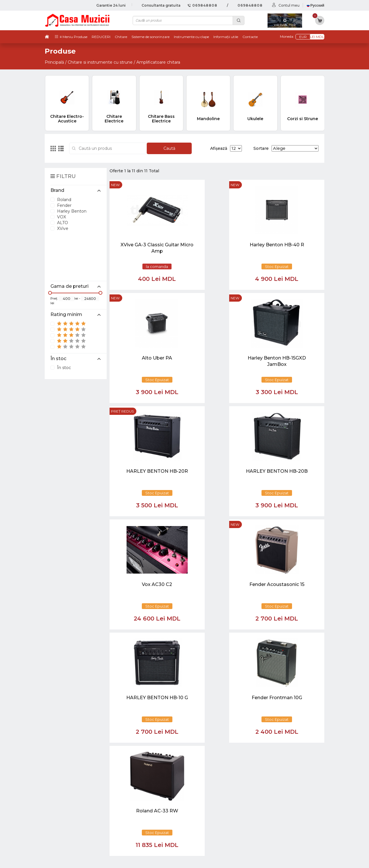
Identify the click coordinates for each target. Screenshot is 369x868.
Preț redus (122, 298)
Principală (54, 62)
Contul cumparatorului (221, 810)
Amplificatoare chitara (158, 62)
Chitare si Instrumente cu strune (283, 774)
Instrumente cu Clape (272, 786)
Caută (169, 148)
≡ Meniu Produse (74, 37)
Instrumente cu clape (191, 37)
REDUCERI (101, 37)
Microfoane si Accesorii (273, 803)
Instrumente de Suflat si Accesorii (284, 798)
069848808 (203, 5)
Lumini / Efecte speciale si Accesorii (286, 816)
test (202, 792)
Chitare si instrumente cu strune (100, 62)
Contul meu (289, 5)
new (115, 185)
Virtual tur (208, 780)
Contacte (250, 37)
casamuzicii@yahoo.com (75, 690)
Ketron (205, 786)
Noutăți (205, 774)
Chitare (121, 37)
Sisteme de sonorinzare (150, 37)
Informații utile (226, 37)
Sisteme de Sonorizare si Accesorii (284, 810)
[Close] (202, 737)
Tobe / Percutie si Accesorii (277, 780)
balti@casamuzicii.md (72, 700)
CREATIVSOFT (310, 860)
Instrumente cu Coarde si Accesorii (285, 792)
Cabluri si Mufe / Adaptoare (277, 821)
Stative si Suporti (266, 833)
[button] (138, 710)
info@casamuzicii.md (72, 695)
